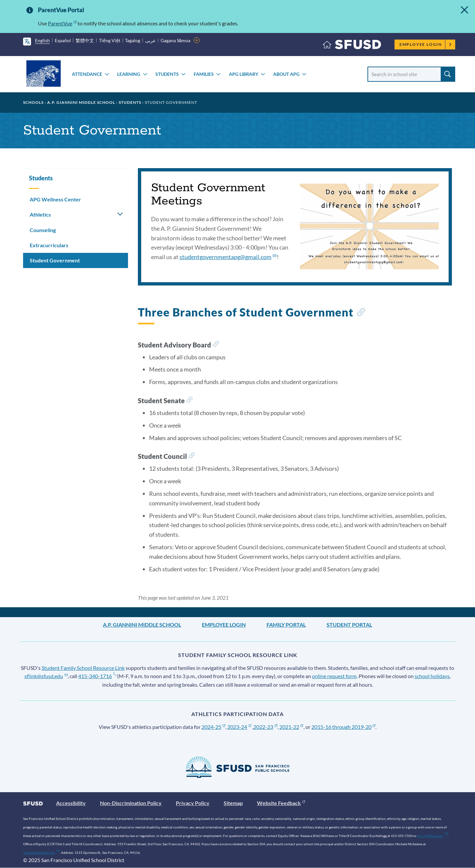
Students (167, 74)
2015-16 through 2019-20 (344, 727)
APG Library (244, 74)
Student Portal (349, 625)
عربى (150, 40)
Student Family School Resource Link (83, 668)
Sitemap (233, 803)
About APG (286, 74)
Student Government (55, 260)
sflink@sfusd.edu (46, 676)
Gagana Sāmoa (176, 40)
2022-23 (265, 727)
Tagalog (133, 40)
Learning (129, 74)
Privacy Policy (193, 803)
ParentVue (62, 23)
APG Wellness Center (55, 199)
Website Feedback (281, 803)
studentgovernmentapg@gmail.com (228, 257)
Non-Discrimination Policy (131, 803)
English (42, 40)
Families (204, 74)
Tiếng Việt (110, 40)
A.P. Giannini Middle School (81, 102)
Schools (33, 102)
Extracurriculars (49, 245)
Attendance (87, 74)
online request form (334, 676)
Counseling (43, 230)
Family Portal (286, 625)
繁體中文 (85, 40)
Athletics (40, 214)
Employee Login (426, 44)
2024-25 (214, 727)
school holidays (432, 676)
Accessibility (71, 803)
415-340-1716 (97, 676)
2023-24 (239, 727)
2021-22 (291, 727)
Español (63, 40)
